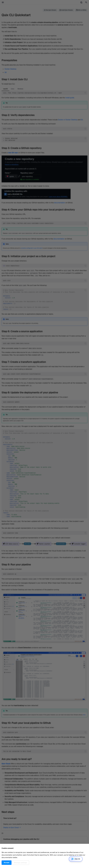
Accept (6, 863)
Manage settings (20, 863)
